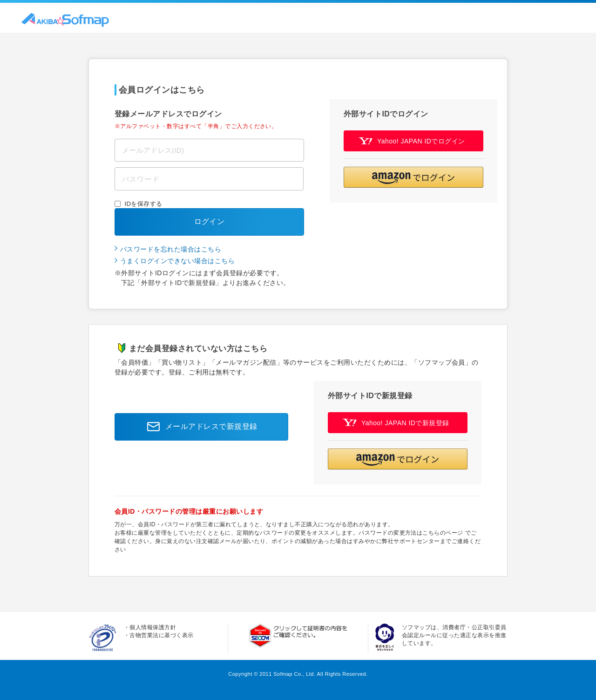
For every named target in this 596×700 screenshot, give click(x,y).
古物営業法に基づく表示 (161, 635)
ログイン (210, 221)
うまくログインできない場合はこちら (177, 261)
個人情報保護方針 (153, 627)
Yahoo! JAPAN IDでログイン (412, 141)
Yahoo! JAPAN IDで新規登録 (396, 423)
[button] (413, 177)
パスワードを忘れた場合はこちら (171, 249)
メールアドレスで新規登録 (200, 427)
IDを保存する (144, 204)
